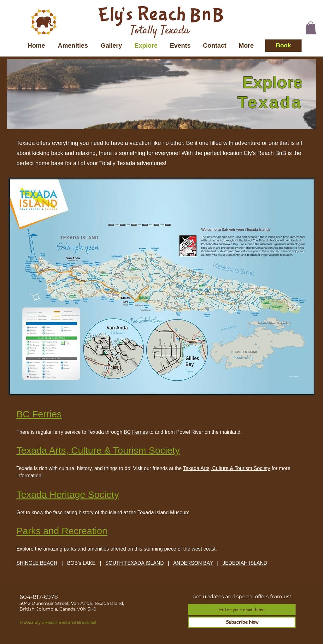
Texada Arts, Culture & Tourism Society (226, 468)
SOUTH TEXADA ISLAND (135, 563)
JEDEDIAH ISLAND (244, 563)
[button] (311, 28)
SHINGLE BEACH (37, 563)
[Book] (283, 46)
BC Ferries (136, 432)
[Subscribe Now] (242, 622)
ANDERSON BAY (193, 563)
